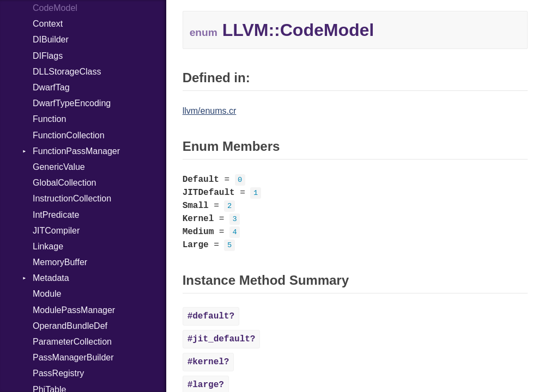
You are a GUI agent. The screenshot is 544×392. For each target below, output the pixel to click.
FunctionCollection (69, 135)
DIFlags (48, 56)
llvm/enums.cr (210, 111)
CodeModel (55, 8)
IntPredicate (56, 215)
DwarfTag (51, 87)
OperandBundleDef (70, 326)
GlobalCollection (65, 183)
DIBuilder (51, 39)
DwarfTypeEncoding (72, 103)
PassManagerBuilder (73, 357)
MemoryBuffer (60, 262)
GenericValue (59, 167)
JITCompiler (56, 231)
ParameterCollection (72, 342)
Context (48, 24)
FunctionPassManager (76, 151)
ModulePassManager (74, 310)
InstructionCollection (72, 198)
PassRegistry (58, 373)
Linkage (48, 246)
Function (49, 119)
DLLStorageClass (67, 72)
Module (47, 294)
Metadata (51, 278)
